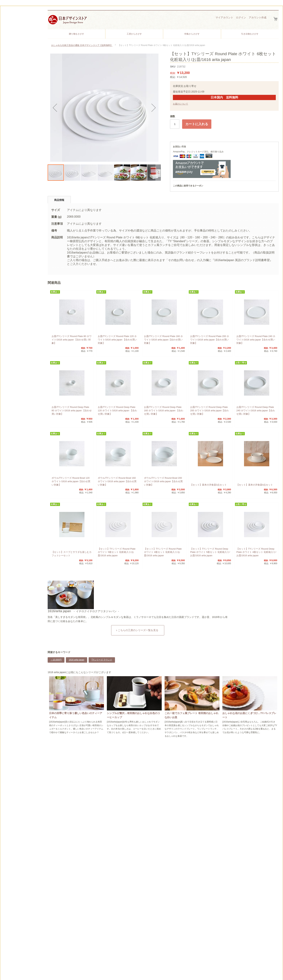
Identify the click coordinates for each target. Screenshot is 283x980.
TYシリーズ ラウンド (102, 660)
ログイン (241, 17)
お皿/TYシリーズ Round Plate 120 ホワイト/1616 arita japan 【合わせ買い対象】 (117, 340)
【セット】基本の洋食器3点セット (208, 485)
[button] (55, 108)
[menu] (163, 34)
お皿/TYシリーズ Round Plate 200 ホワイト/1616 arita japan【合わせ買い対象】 (210, 340)
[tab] (59, 200)
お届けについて (180, 104)
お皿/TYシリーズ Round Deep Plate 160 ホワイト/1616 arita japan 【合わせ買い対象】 (164, 410)
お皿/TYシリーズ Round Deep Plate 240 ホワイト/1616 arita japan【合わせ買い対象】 (256, 410)
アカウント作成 (258, 17)
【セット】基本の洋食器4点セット (255, 485)
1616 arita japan (77, 660)
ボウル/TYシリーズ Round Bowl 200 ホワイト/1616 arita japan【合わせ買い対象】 (163, 481)
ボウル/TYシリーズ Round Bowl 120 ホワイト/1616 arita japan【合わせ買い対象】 (71, 481)
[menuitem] (76, 34)
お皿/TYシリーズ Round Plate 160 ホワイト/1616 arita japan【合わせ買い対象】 (163, 340)
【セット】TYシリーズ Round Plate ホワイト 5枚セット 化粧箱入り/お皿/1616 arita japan (117, 552)
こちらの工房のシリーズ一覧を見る (138, 630)
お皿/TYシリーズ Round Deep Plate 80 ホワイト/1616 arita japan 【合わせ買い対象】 (72, 410)
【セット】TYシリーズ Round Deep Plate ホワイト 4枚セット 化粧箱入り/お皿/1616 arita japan (256, 552)
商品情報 (59, 200)
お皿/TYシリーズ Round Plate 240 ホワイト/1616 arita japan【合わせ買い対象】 (256, 340)
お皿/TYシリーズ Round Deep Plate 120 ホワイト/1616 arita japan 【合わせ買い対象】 (117, 410)
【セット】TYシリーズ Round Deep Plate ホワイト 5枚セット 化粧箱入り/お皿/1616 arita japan (210, 552)
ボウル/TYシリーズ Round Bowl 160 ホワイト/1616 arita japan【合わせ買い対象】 (117, 481)
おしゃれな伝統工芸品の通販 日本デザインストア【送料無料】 (82, 45)
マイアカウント (224, 17)
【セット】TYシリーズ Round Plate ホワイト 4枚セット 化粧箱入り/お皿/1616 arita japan (163, 552)
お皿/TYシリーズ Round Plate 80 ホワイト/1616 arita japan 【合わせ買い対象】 (72, 340)
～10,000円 (56, 660)
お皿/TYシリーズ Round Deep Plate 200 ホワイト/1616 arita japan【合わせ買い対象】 (209, 410)
